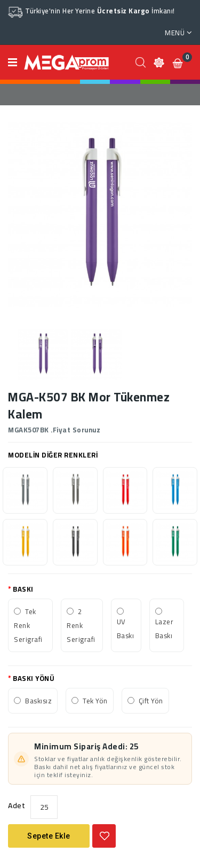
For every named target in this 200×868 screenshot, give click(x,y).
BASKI (23, 589)
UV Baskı (126, 629)
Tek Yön (95, 701)
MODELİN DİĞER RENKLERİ (53, 455)
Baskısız (38, 701)
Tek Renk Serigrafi (28, 625)
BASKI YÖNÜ (34, 678)
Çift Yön (151, 701)
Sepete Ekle (49, 836)
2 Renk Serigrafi (81, 625)
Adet (17, 805)
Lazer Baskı (165, 629)
